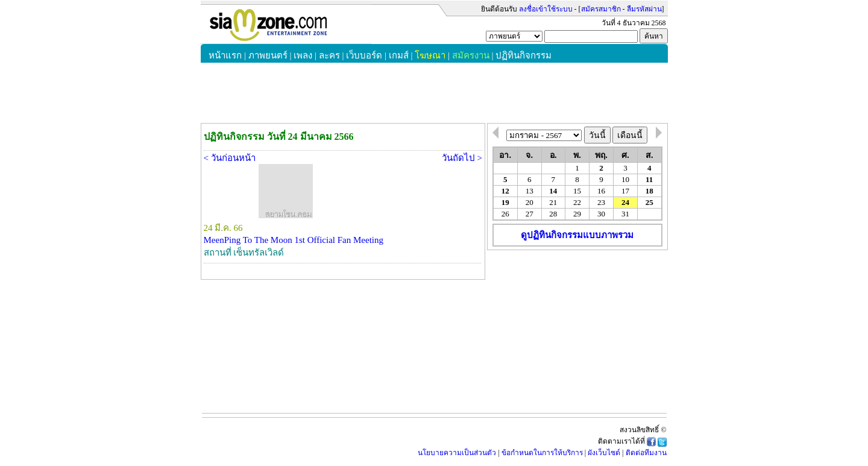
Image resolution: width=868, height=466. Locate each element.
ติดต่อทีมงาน (646, 453)
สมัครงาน (471, 55)
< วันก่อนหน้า (230, 158)
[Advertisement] (577, 327)
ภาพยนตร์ (268, 55)
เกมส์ (399, 55)
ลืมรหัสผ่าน (644, 9)
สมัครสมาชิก (601, 9)
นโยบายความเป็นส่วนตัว (457, 453)
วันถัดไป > (462, 158)
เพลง (303, 55)
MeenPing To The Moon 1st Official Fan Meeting (294, 240)
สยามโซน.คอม (286, 25)
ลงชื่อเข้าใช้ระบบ (546, 9)
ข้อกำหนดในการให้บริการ (542, 453)
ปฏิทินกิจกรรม (524, 55)
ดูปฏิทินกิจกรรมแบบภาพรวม (577, 235)
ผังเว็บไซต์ (604, 453)
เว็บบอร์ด (364, 55)
